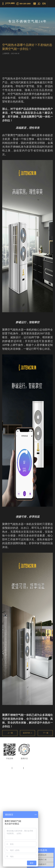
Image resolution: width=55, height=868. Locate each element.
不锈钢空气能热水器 (43, 790)
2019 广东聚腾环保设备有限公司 (27, 774)
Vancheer (35, 777)
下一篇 (46, 734)
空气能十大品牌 (8, 787)
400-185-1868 (25, 4)
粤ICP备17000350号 (11, 777)
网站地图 (6, 768)
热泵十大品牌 (28, 790)
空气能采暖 (43, 787)
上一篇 (10, 734)
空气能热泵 (20, 787)
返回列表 (27, 734)
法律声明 (18, 768)
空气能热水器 (32, 787)
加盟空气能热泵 (15, 790)
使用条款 (29, 768)
